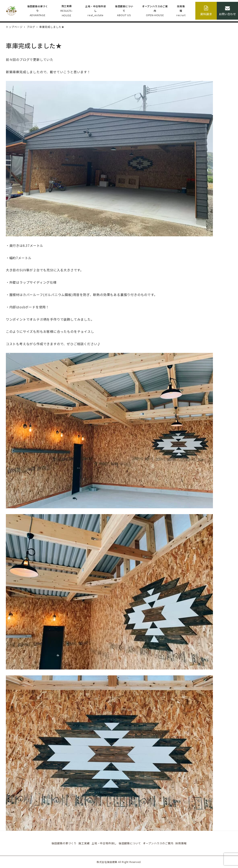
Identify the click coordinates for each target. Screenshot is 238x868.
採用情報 (181, 843)
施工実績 (84, 843)
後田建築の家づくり (64, 843)
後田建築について (130, 843)
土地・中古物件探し (104, 843)
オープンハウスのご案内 (158, 843)
